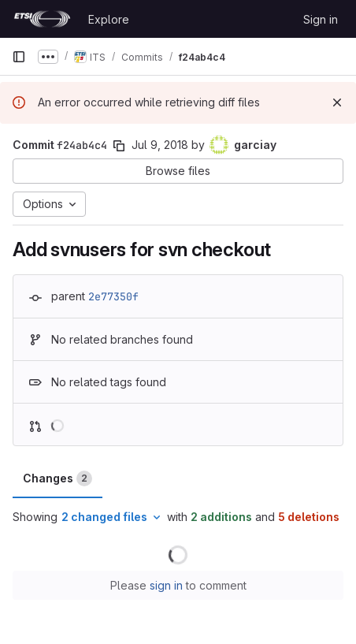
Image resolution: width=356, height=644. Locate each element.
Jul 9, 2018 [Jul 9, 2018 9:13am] (160, 145)
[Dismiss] (337, 102)
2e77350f (113, 296)
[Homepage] (42, 19)
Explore (109, 19)
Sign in (321, 19)
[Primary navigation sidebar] (19, 57)
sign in (166, 585)
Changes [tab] (57, 478)
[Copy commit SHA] (119, 146)
